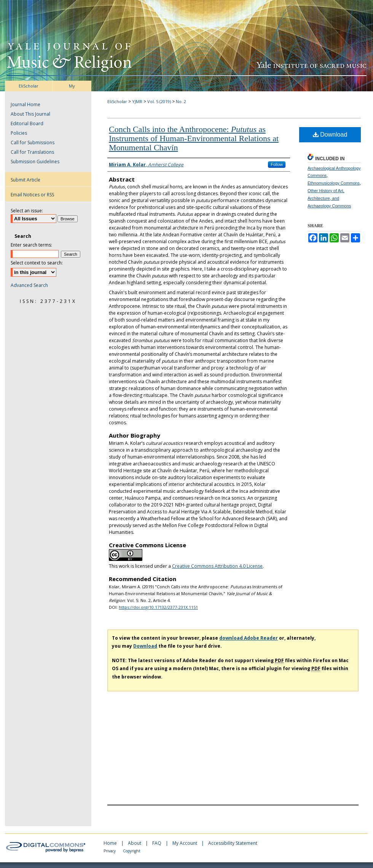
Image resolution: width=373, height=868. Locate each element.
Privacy (110, 851)
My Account (185, 843)
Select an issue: (27, 211)
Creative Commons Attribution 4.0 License (217, 566)
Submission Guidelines (35, 162)
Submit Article (26, 180)
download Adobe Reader (249, 638)
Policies (19, 133)
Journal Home (26, 104)
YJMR (137, 101)
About (135, 843)
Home (111, 843)
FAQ (157, 843)
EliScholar (117, 101)
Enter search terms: (31, 245)
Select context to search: (37, 263)
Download (330, 135)
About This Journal (30, 114)
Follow (277, 164)
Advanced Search (29, 285)
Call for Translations (32, 152)
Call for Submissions (33, 143)
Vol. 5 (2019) (159, 101)
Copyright (132, 851)
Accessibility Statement (233, 843)
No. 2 (181, 101)
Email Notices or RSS (32, 195)
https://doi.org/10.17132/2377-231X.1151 (158, 607)
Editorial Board (27, 123)
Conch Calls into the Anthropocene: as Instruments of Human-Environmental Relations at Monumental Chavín (194, 138)
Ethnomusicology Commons (334, 183)
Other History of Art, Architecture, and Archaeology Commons (329, 198)
